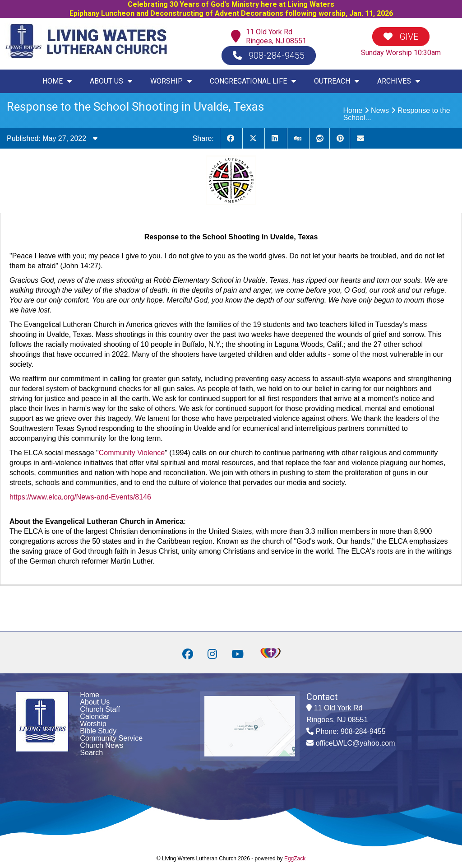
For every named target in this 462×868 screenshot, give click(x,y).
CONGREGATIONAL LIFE (253, 81)
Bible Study (98, 731)
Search (91, 753)
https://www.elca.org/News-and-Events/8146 (80, 497)
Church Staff (100, 709)
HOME (57, 81)
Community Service (111, 738)
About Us (95, 702)
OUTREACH (337, 81)
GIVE (401, 37)
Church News (102, 745)
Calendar (95, 716)
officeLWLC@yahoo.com (356, 743)
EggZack (295, 859)
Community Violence (132, 453)
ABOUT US (111, 81)
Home (353, 110)
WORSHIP (171, 81)
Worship (93, 724)
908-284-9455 (269, 56)
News (380, 110)
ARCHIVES (399, 81)
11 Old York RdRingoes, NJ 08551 (276, 36)
